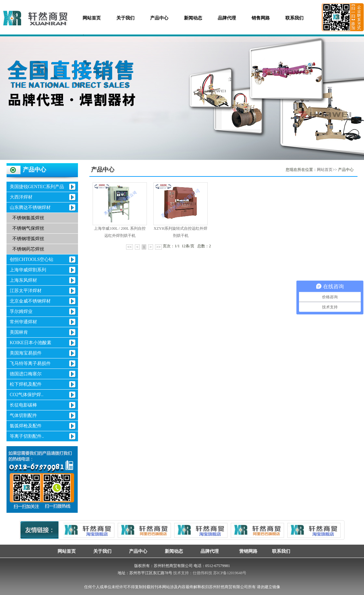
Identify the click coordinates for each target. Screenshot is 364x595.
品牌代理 (227, 18)
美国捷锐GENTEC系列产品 (37, 187)
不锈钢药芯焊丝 (28, 249)
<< (130, 247)
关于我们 (125, 18)
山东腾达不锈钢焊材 (30, 207)
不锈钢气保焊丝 (28, 228)
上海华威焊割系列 (28, 270)
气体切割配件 (23, 415)
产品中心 (159, 18)
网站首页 (92, 18)
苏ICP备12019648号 (230, 573)
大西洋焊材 (21, 197)
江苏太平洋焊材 (26, 291)
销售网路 (261, 18)
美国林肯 (19, 332)
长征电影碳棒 (23, 405)
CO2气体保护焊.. (26, 395)
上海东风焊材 (23, 280)
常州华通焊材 (23, 322)
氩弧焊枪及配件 (26, 426)
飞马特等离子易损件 (30, 363)
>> (159, 247)
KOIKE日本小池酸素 (31, 343)
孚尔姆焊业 (21, 311)
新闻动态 (193, 18)
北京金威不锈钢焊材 (30, 301)
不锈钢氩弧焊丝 (28, 218)
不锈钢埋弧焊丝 (28, 239)
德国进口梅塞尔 (26, 374)
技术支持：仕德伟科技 (193, 573)
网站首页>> (327, 170)
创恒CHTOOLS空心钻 (32, 259)
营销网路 (245, 551)
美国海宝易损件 (26, 353)
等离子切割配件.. (27, 436)
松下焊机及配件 (26, 384)
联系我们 (294, 18)
